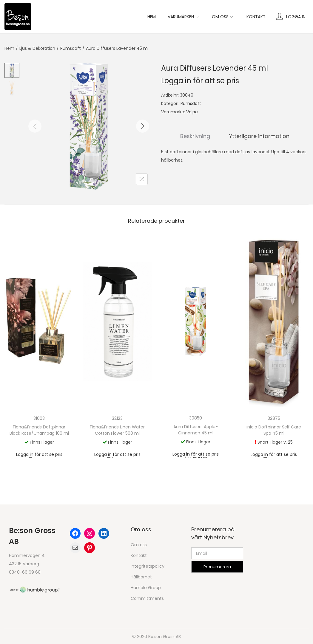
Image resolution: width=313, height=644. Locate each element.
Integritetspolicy (148, 566)
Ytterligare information (259, 136)
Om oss (139, 545)
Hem (9, 48)
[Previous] (35, 126)
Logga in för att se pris (200, 81)
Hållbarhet (141, 577)
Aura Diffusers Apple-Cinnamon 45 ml (196, 430)
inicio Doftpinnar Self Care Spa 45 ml (274, 430)
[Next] (143, 126)
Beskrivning (195, 136)
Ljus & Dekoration (37, 48)
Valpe (192, 112)
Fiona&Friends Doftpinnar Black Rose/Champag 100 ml (39, 430)
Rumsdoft (71, 48)
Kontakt (139, 555)
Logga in (296, 17)
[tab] (195, 136)
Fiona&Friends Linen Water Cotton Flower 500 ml (117, 430)
